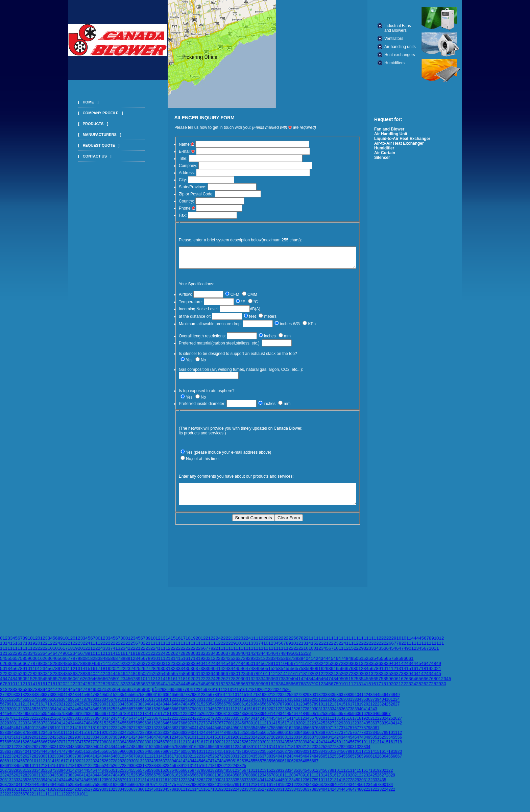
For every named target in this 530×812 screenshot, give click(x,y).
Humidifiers (405, 63)
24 (218, 641)
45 (391, 652)
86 (113, 662)
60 (33, 662)
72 (201, 726)
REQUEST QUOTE (88, 145)
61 (38, 662)
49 (406, 652)
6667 (176, 712)
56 (13, 662)
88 (123, 662)
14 (168, 641)
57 (17, 662)
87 (118, 662)
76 (219, 726)
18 (188, 641)
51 (298, 657)
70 (192, 726)
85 (108, 662)
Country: (176, 201)
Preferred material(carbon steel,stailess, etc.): (209, 347)
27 (178, 657)
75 (214, 726)
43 (258, 657)
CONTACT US (84, 156)
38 (233, 657)
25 (168, 657)
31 (198, 657)
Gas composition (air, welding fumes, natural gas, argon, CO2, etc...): (231, 375)
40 (243, 657)
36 (386, 652)
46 (396, 652)
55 (8, 662)
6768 (301, 687)
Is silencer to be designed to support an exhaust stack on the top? (227, 358)
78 (73, 662)
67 (68, 662)
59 (28, 662)
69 (187, 726)
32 (366, 652)
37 (258, 647)
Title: (173, 159)
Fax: (172, 215)
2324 (5, 779)
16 (178, 641)
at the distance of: (184, 320)
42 (253, 657)
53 (308, 657)
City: (172, 180)
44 (263, 657)
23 (158, 657)
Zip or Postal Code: (186, 194)
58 (22, 662)
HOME (78, 102)
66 (63, 662)
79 (78, 662)
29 (361, 652)
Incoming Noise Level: (188, 313)
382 (220, 779)
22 (213, 641)
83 (98, 662)
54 (3, 662)
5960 (45, 703)
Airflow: (175, 298)
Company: (178, 166)
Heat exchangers (411, 55)
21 (208, 641)
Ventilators (405, 39)
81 (88, 662)
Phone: (176, 208)
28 (183, 657)
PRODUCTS (82, 124)
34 (376, 652)
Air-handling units (411, 47)
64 (53, 662)
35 (381, 652)
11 (409, 641)
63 (47, 662)
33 (253, 647)
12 (35, 641)
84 (103, 662)
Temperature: (180, 306)
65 (58, 662)
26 (173, 657)
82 (93, 662)
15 (173, 641)
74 (210, 726)
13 (163, 641)
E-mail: (177, 151)
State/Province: (182, 187)
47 (401, 652)
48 (283, 657)
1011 (124, 703)
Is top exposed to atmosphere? (196, 390)
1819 (255, 693)
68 (353, 672)
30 (193, 657)
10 (30, 641)
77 (224, 726)
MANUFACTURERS (89, 135)
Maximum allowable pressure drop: (200, 328)
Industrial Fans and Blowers (408, 28)
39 (238, 657)
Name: (177, 144)
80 (83, 662)
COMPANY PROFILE (90, 113)
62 (43, 662)
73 (205, 726)
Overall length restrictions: (192, 340)
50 (293, 657)
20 (198, 641)
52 (303, 657)
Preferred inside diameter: (192, 403)
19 (193, 641)
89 (128, 662)
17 (183, 641)
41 (263, 647)
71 (196, 726)
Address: (176, 173)
